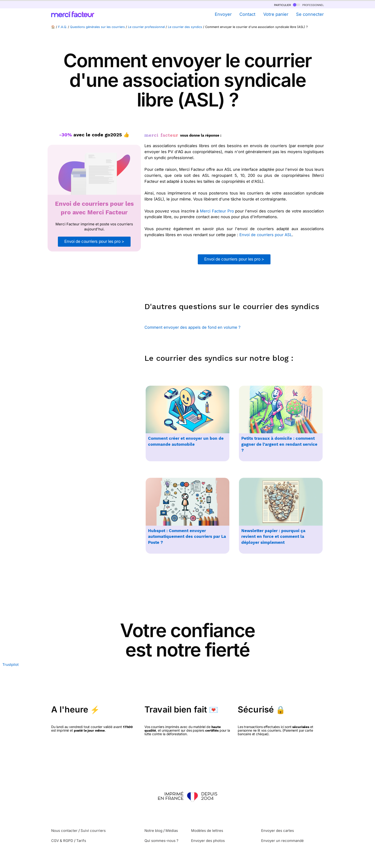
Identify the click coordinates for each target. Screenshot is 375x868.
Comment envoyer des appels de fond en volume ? (192, 327)
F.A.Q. (63, 27)
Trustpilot (11, 665)
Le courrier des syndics (185, 27)
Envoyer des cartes (278, 831)
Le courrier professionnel (146, 27)
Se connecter (310, 14)
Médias (172, 831)
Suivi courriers (93, 831)
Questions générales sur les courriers (97, 27)
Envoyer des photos (208, 841)
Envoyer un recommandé (282, 841)
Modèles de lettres (207, 831)
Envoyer (223, 14)
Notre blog (153, 831)
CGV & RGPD (62, 841)
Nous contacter (64, 831)
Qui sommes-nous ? (161, 841)
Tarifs (81, 841)
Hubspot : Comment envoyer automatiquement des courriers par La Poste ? (187, 537)
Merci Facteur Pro (217, 211)
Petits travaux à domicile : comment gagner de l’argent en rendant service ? (279, 444)
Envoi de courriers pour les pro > (94, 241)
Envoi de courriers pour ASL (266, 235)
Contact (247, 14)
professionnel (308, 5)
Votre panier (276, 14)
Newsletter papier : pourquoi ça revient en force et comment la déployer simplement (273, 537)
